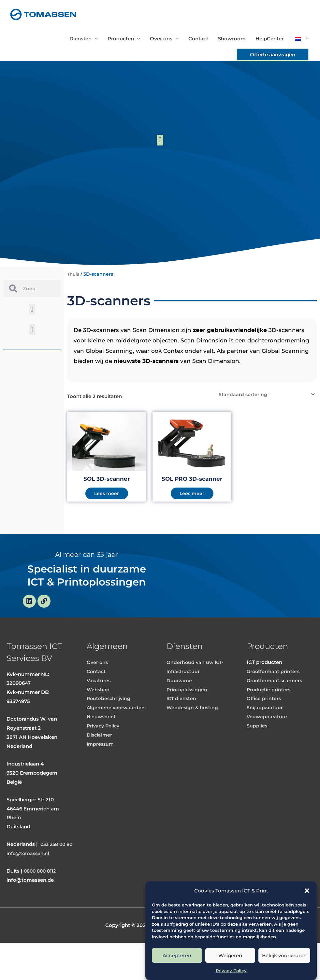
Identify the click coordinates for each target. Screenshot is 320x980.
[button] (307, 891)
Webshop (99, 718)
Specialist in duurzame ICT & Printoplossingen (87, 590)
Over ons (161, 39)
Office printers (265, 726)
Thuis (73, 274)
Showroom (232, 39)
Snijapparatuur (265, 735)
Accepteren (177, 955)
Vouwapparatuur (268, 745)
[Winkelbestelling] (265, 394)
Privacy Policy (231, 971)
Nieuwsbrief (102, 745)
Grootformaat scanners (276, 708)
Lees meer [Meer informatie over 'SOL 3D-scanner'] (107, 495)
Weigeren (230, 955)
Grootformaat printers (274, 699)
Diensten (80, 39)
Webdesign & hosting (193, 735)
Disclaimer (100, 763)
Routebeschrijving (109, 726)
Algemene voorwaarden (117, 735)
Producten (121, 39)
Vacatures (99, 708)
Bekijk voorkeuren (284, 955)
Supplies (257, 754)
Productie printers (269, 718)
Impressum (101, 772)
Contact (198, 39)
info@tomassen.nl (29, 890)
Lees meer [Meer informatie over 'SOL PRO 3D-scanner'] (192, 495)
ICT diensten (182, 726)
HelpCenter (269, 39)
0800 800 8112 (42, 908)
